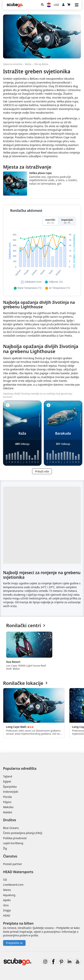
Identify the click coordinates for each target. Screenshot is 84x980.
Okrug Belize (41, 64)
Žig (5, 848)
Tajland (8, 776)
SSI (5, 880)
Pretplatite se (14, 943)
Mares (7, 890)
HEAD (7, 915)
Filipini (7, 802)
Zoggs (7, 910)
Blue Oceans (11, 828)
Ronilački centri (26, 626)
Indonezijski (11, 792)
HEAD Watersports (18, 872)
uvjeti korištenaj (13, 843)
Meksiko (8, 807)
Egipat (7, 781)
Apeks (7, 900)
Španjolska (10, 787)
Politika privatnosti (15, 838)
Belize (28, 64)
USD (57, 5)
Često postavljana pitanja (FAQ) (23, 833)
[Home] (15, 5)
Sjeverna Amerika (13, 64)
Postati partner (13, 864)
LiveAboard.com (13, 885)
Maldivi (8, 812)
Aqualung (9, 895)
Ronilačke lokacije (25, 683)
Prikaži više (42, 471)
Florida (7, 797)
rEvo (6, 905)
